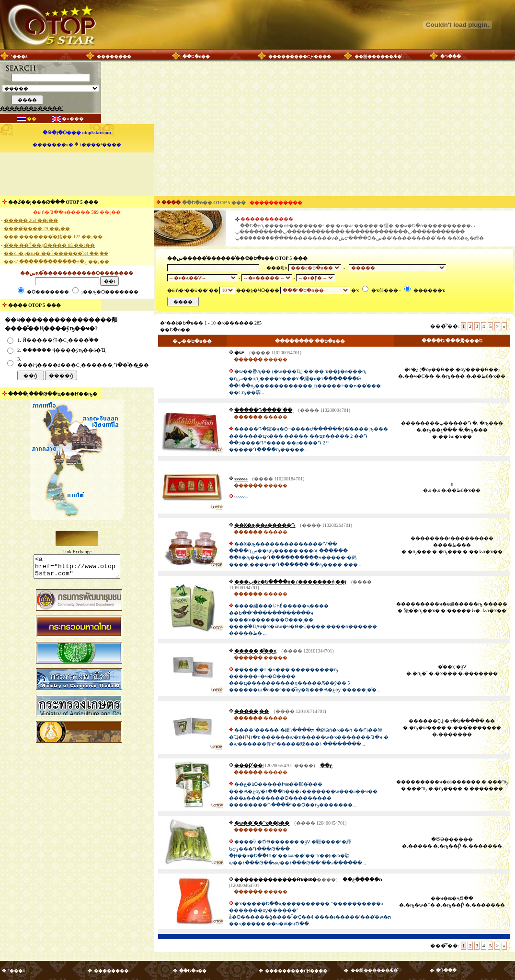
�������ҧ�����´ (32, 108)
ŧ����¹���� (101, 145)
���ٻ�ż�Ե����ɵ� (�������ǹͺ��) (290, 582)
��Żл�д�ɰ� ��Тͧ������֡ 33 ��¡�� (56, 253)
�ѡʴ (239, 353)
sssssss (241, 479)
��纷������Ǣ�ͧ (378, 57)
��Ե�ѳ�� (196, 57)
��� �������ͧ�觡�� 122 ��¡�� (53, 237)
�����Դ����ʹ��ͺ (264, 410)
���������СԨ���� (300, 57)
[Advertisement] (77, 174)
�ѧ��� (73, 119)
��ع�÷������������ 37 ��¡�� (57, 262)
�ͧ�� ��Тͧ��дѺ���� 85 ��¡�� (49, 245)
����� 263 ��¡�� (31, 220)
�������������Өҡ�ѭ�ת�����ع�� (308, 880)
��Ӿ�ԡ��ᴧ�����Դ (265, 525)
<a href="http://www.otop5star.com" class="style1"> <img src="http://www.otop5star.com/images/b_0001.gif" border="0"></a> (77, 569)
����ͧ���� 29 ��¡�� (37, 228)
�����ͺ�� (252, 711)
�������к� (53, 145)
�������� (114, 57)
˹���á (19, 57)
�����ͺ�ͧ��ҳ (255, 651)
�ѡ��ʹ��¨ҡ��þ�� (262, 823)
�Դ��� (451, 57)
